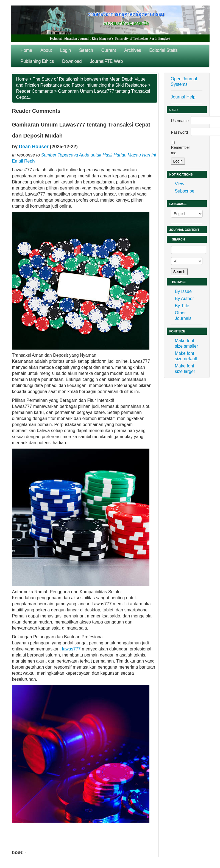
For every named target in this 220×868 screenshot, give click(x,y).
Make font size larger (185, 369)
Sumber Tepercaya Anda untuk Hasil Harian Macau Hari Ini (98, 155)
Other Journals (183, 316)
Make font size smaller (186, 343)
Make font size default (186, 356)
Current (109, 50)
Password (179, 132)
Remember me (181, 150)
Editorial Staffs (164, 50)
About (46, 50)
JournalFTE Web (107, 61)
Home (27, 50)
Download (72, 61)
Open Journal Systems (184, 82)
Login (66, 50)
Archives (133, 50)
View (180, 184)
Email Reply (24, 161)
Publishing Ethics (37, 61)
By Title (182, 306)
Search (86, 50)
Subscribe (185, 191)
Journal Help (183, 97)
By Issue (183, 291)
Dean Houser (34, 147)
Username (180, 121)
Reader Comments (35, 91)
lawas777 (71, 649)
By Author (184, 299)
